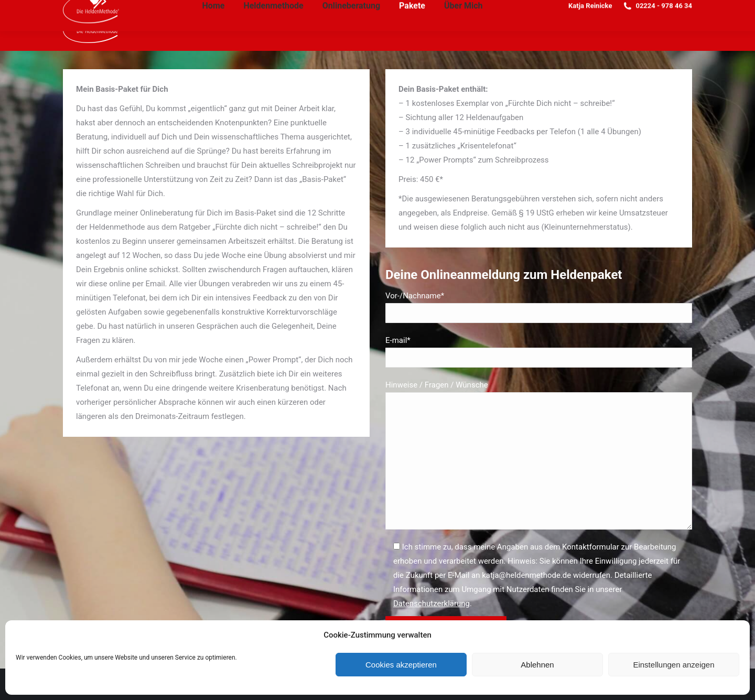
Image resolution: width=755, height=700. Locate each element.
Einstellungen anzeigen (673, 665)
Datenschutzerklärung (432, 604)
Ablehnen (537, 665)
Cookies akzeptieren (401, 665)
